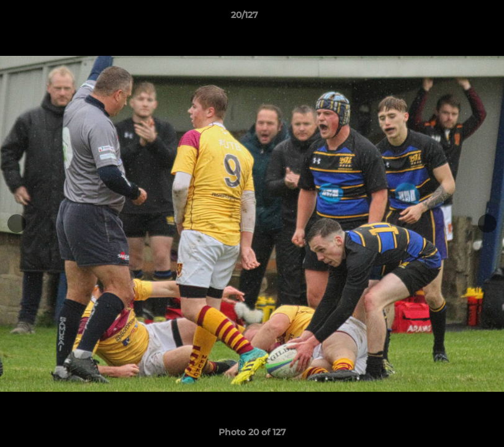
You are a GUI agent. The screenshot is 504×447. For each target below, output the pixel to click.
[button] (452, 18)
